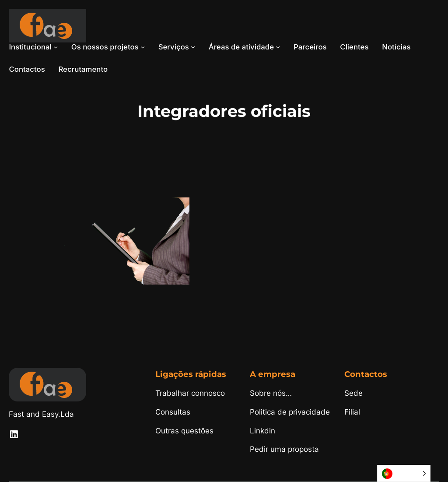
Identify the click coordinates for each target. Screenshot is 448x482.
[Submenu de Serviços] (193, 47)
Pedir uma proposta (284, 449)
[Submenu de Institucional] (56, 47)
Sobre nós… (271, 393)
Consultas (173, 412)
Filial (352, 412)
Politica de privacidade (290, 412)
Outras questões (184, 431)
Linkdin (262, 431)
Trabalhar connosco (190, 393)
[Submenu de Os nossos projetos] (143, 47)
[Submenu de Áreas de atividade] (278, 47)
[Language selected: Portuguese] (404, 473)
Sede (353, 393)
